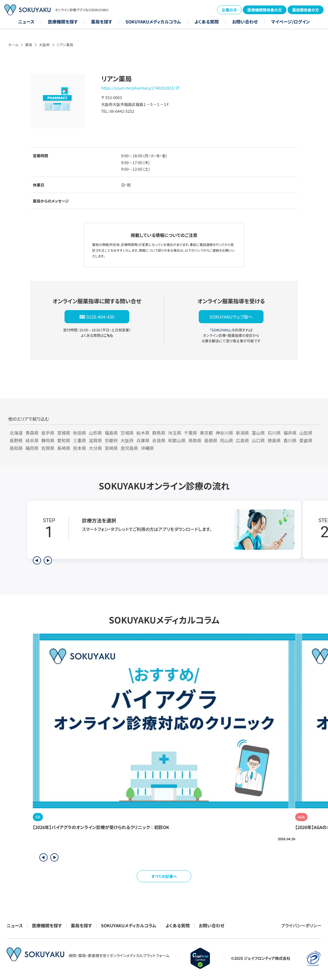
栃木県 (143, 433)
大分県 (95, 448)
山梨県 (306, 433)
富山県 (258, 433)
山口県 (258, 440)
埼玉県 (175, 433)
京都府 (111, 440)
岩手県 (48, 433)
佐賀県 (48, 448)
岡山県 (227, 440)
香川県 (290, 440)
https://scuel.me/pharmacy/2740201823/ (138, 88)
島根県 (211, 440)
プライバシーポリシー (301, 925)
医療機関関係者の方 (265, 10)
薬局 (29, 45)
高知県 (16, 448)
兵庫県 (143, 440)
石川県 (274, 433)
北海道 (16, 433)
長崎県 (64, 448)
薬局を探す (102, 22)
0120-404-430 (100, 317)
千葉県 (191, 433)
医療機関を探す (63, 22)
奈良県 (159, 440)
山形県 (95, 433)
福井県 (290, 433)
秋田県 (80, 433)
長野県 (16, 440)
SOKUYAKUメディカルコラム (153, 22)
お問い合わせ (245, 22)
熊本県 (80, 448)
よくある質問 (207, 22)
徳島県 (274, 440)
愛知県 (64, 440)
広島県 (242, 440)
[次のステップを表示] (48, 560)
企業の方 (229, 10)
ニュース (26, 22)
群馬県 (159, 433)
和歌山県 (177, 440)
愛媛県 (306, 440)
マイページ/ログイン (291, 22)
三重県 (80, 440)
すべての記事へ (164, 876)
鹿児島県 (129, 448)
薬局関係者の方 (306, 10)
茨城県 (127, 433)
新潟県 (242, 433)
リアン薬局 (65, 45)
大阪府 (44, 45)
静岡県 (48, 440)
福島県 (111, 433)
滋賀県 (95, 440)
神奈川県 (224, 433)
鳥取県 (195, 440)
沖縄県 (147, 448)
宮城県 (64, 433)
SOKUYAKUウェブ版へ (231, 317)
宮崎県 (111, 448)
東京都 (206, 433)
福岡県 (32, 448)
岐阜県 (32, 440)
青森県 (32, 433)
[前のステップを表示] (37, 560)
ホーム (13, 45)
